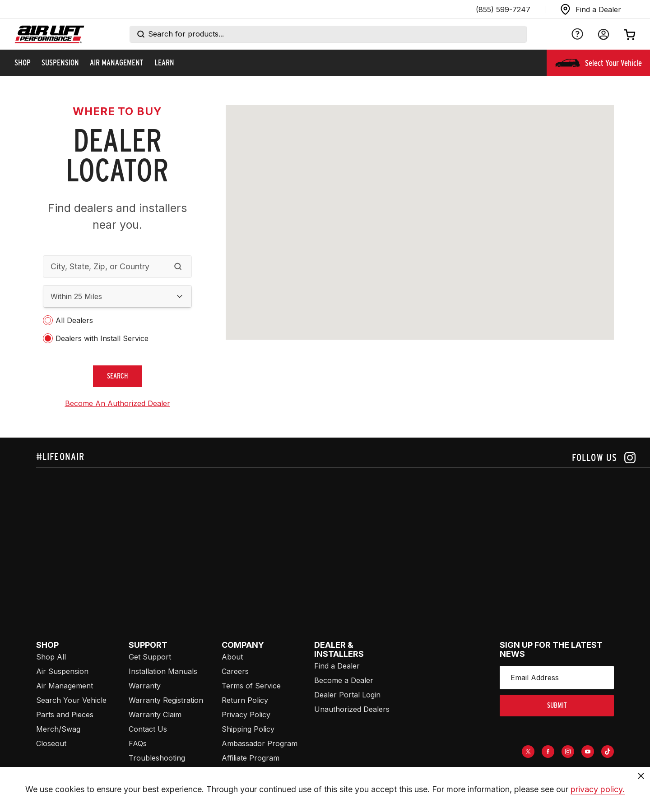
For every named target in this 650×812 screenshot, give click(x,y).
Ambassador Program (260, 743)
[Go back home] (49, 35)
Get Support (150, 657)
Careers (235, 671)
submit (557, 705)
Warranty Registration (166, 700)
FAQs (138, 743)
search (118, 376)
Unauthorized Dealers (352, 709)
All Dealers (74, 320)
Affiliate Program (251, 758)
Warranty (145, 686)
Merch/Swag (58, 729)
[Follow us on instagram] (604, 458)
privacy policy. (598, 789)
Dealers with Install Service (102, 338)
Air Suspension (62, 671)
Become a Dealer (344, 680)
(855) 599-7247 (503, 9)
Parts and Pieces (65, 715)
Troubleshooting (157, 758)
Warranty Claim (155, 715)
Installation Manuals (163, 671)
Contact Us (148, 729)
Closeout (51, 743)
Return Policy (245, 700)
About (232, 657)
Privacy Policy (246, 715)
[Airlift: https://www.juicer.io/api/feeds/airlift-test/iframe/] (343, 536)
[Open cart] (630, 34)
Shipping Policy (248, 729)
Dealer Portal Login (347, 695)
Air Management (65, 686)
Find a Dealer (337, 666)
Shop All (51, 657)
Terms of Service (251, 686)
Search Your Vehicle (71, 700)
